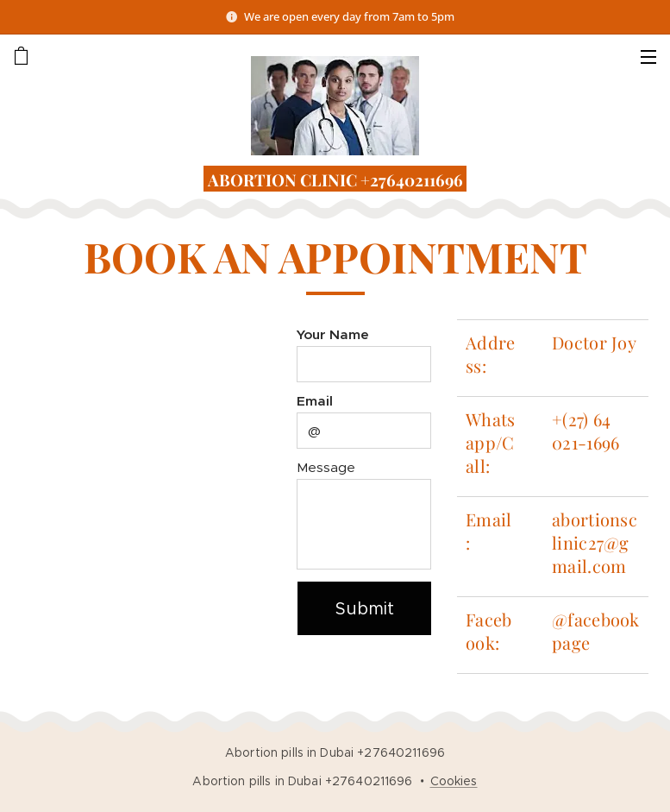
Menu (648, 57)
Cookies (454, 781)
